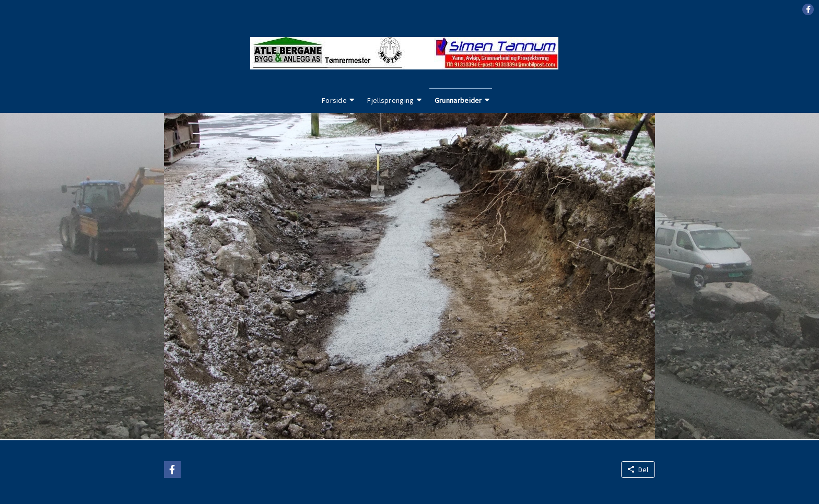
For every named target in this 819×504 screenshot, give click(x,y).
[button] (808, 9)
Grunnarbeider (458, 100)
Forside (334, 100)
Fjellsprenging (390, 100)
